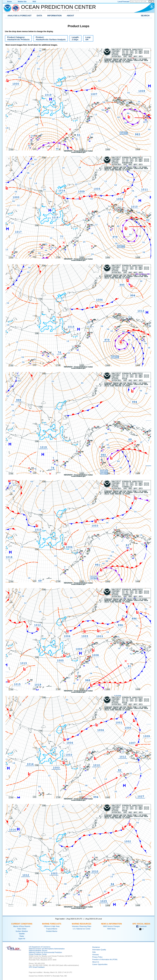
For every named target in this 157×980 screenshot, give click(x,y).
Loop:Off (87, 39)
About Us (96, 962)
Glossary (96, 955)
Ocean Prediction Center (58, 7)
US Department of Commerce (40, 947)
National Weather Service (38, 951)
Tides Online (22, 929)
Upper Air (22, 939)
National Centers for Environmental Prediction (45, 952)
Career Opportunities (100, 964)
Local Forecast (123, 2)
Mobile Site (22, 2)
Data (39, 16)
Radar (22, 936)
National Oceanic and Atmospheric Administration (50, 11)
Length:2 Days (74, 39)
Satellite (22, 934)
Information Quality (99, 950)
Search (145, 16)
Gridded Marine (52, 931)
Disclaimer (96, 947)
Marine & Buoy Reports (22, 926)
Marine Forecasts (52, 924)
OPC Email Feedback (37, 967)
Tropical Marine (52, 929)
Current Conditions (22, 924)
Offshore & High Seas (52, 926)
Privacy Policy (97, 957)
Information (55, 16)
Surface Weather (22, 931)
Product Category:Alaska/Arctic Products (17, 39)
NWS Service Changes (112, 926)
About (70, 16)
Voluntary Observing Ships (82, 926)
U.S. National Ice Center (82, 929)
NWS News (111, 929)
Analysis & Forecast (20, 16)
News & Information (111, 924)
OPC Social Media (141, 924)
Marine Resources (82, 924)
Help (94, 952)
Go (151, 1)
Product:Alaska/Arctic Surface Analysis (50, 39)
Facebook (141, 926)
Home (10, 2)
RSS (34, 2)
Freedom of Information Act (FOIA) (105, 959)
